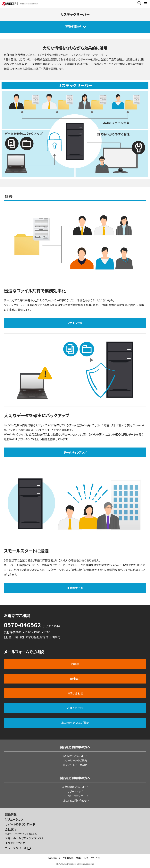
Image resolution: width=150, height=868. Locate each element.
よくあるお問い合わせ (75, 801)
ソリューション (14, 819)
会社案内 (11, 829)
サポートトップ (75, 791)
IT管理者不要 (75, 588)
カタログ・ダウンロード (75, 756)
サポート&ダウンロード (20, 824)
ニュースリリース (16, 848)
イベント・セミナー (17, 843)
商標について (82, 858)
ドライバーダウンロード (75, 796)
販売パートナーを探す (75, 765)
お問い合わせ (54, 858)
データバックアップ (75, 452)
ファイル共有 (75, 323)
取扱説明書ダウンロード (75, 787)
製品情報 (11, 814)
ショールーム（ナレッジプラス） (24, 838)
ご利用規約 (68, 858)
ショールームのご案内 (75, 760)
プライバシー (97, 858)
